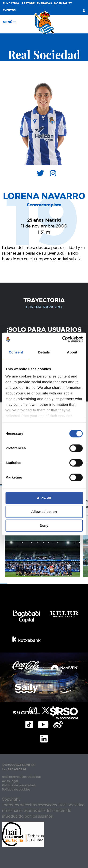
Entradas (44, 3)
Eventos (9, 10)
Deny (44, 525)
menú (10, 22)
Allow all (44, 498)
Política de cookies (16, 790)
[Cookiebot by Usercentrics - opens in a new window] (63, 339)
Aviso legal (10, 781)
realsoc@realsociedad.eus (22, 777)
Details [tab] (44, 352)
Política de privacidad (19, 785)
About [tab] (72, 352)
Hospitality (63, 3)
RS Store (28, 3)
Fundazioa (11, 3)
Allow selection (44, 512)
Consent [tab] (16, 352)
